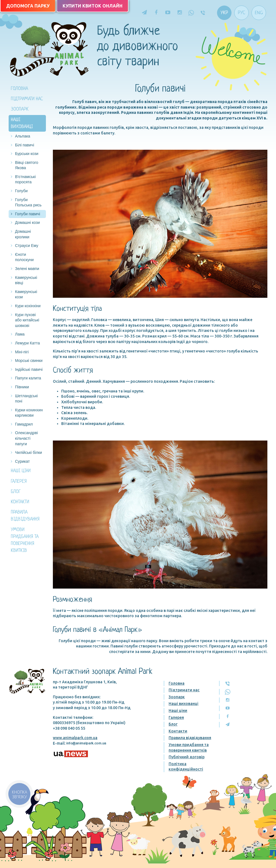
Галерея (19, 481)
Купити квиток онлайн (93, 6)
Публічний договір (187, 757)
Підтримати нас (27, 99)
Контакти (20, 502)
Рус (241, 13)
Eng (259, 13)
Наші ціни (21, 471)
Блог (16, 492)
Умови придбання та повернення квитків (25, 540)
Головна (19, 89)
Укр (224, 13)
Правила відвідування (25, 516)
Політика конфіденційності (186, 767)
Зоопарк (20, 109)
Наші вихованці (22, 123)
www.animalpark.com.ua (75, 738)
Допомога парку (28, 6)
